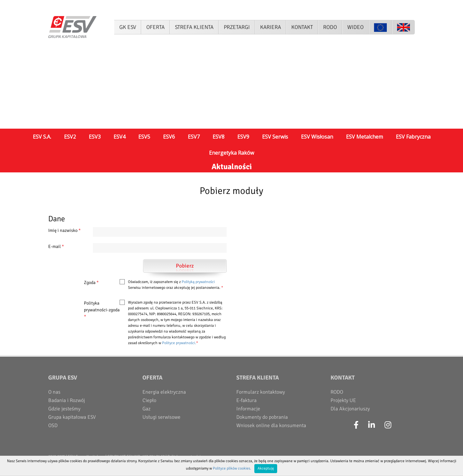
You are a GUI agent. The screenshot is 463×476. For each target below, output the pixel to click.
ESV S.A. (42, 137)
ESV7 (194, 137)
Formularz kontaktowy (261, 392)
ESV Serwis (275, 137)
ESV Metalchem (364, 137)
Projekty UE (343, 400)
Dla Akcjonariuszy (350, 409)
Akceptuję (266, 468)
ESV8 (218, 137)
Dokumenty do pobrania (262, 417)
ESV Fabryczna (413, 137)
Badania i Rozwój (67, 400)
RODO (337, 392)
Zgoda (91, 283)
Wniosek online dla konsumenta (271, 426)
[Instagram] (388, 425)
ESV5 (144, 137)
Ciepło (149, 400)
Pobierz (185, 266)
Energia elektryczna (164, 392)
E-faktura (246, 400)
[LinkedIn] (372, 425)
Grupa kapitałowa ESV (72, 417)
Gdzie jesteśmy (64, 409)
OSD (53, 426)
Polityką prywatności (198, 282)
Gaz (146, 409)
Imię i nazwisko (64, 230)
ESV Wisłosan (317, 137)
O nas (54, 392)
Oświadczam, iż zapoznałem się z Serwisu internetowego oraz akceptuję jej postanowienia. (176, 285)
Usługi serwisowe (161, 417)
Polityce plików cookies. (232, 468)
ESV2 (70, 137)
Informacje (248, 409)
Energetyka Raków (232, 153)
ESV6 (169, 137)
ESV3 (95, 137)
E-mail (56, 247)
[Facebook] (356, 425)
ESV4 (119, 137)
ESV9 (243, 137)
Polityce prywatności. (179, 343)
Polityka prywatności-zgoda (102, 310)
